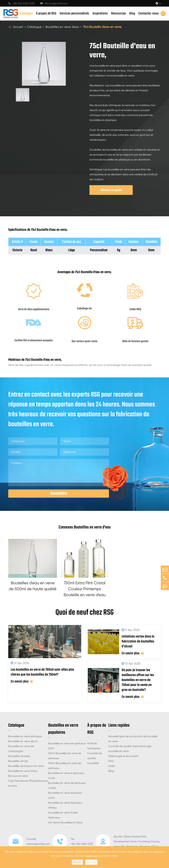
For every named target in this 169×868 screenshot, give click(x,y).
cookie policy (92, 856)
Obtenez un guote (111, 190)
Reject (77, 862)
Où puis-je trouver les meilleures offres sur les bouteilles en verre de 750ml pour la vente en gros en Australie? (138, 680)
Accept (91, 862)
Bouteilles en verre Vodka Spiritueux (63, 815)
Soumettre (59, 493)
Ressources (118, 14)
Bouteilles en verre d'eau (62, 27)
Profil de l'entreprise (94, 746)
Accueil (18, 27)
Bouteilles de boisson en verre (26, 766)
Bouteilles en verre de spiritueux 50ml (67, 746)
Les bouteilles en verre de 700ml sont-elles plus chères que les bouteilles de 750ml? (42, 672)
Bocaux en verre (18, 776)
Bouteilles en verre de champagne (21, 749)
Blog (132, 14)
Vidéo (112, 766)
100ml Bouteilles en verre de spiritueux (65, 756)
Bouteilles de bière (19, 756)
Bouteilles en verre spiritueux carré (65, 795)
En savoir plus (22, 682)
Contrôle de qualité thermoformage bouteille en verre (130, 749)
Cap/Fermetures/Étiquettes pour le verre (28, 783)
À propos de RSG (46, 14)
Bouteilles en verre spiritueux (25, 736)
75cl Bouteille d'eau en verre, (102, 27)
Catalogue (26, 14)
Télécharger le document (123, 756)
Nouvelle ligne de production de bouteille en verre (133, 739)
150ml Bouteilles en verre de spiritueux (65, 766)
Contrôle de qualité (94, 756)
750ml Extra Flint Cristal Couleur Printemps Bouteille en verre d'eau (84, 589)
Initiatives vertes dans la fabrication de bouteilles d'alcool (138, 641)
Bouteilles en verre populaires (63, 729)
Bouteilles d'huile (18, 761)
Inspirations (100, 14)
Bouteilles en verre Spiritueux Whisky (65, 805)
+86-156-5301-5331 (21, 3)
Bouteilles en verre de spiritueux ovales (67, 785)
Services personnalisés (74, 14)
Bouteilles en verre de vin (23, 741)
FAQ (111, 761)
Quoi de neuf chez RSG (85, 613)
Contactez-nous (149, 14)
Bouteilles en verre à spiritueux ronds (66, 776)
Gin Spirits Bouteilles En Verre (65, 822)
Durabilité (93, 763)
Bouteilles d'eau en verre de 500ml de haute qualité (33, 586)
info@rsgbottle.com (54, 3)
